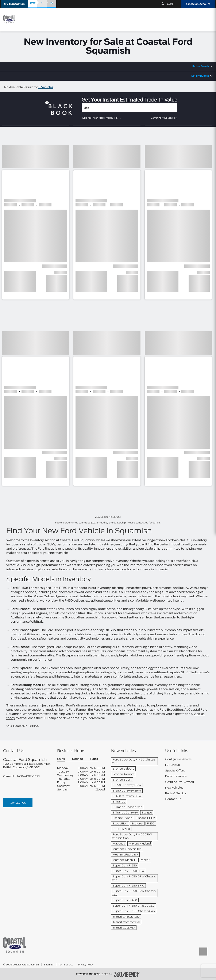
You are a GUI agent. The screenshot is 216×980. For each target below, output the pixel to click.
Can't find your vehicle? (164, 118)
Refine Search (201, 66)
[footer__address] (27, 766)
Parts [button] (94, 759)
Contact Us (18, 803)
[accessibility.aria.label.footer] (127, 974)
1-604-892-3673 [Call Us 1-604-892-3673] (28, 776)
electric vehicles (102, 545)
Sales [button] (61, 759)
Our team (13, 561)
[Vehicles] (129, 108)
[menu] (208, 19)
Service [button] (78, 759)
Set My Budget (200, 76)
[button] (14, 4)
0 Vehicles (46, 87)
